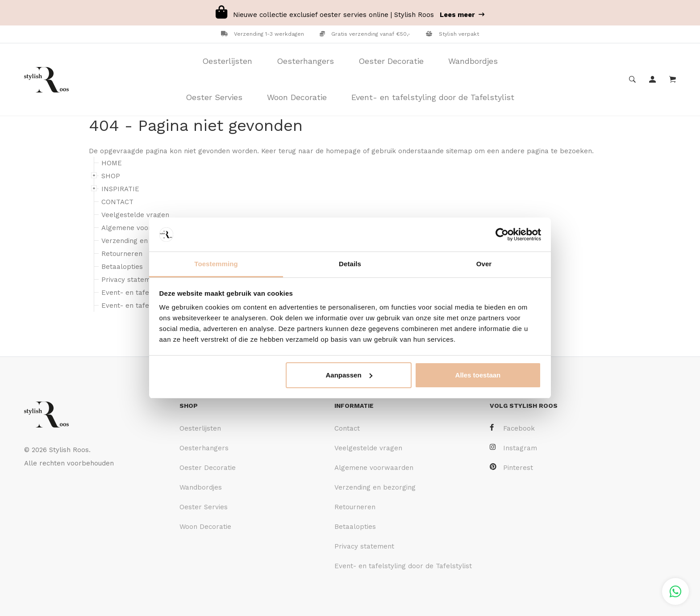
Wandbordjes (473, 61)
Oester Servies (214, 97)
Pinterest (511, 467)
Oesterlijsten (227, 61)
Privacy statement (131, 280)
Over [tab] (484, 264)
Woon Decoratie (297, 97)
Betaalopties (122, 267)
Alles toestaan (478, 375)
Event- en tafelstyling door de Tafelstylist (433, 97)
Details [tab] (350, 264)
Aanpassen (349, 375)
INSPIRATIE (120, 189)
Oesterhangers (305, 61)
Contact (347, 428)
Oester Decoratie (391, 61)
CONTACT (117, 202)
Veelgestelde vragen (135, 215)
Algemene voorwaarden (141, 228)
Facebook (512, 428)
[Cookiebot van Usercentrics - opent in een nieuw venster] (502, 235)
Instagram (513, 448)
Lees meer (462, 15)
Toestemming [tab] (216, 264)
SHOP (111, 176)
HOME (112, 163)
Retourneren (122, 254)
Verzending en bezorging (142, 241)
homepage (343, 151)
